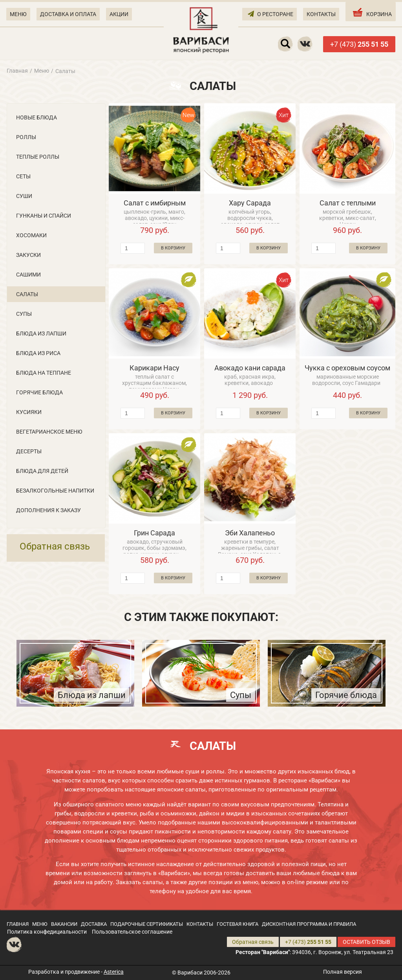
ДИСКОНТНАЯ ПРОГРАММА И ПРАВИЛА (309, 924)
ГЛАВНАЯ (18, 924)
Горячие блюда (39, 392)
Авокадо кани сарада (250, 368)
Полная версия (343, 972)
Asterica (114, 972)
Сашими (28, 275)
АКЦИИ (119, 14)
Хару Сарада (250, 203)
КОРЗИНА (372, 12)
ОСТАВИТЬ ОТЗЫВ (366, 942)
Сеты (23, 176)
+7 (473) (359, 44)
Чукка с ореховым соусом (347, 368)
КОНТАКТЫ (321, 14)
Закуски (28, 255)
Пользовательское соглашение (132, 932)
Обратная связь (55, 546)
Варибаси (190, 973)
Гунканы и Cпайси (44, 216)
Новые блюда (37, 117)
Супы (24, 314)
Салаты (27, 294)
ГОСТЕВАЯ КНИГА (238, 924)
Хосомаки (31, 235)
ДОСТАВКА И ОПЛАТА (68, 14)
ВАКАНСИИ (64, 924)
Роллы (26, 137)
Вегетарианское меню (49, 432)
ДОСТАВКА (94, 924)
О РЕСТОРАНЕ (270, 14)
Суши (24, 196)
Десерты (29, 451)
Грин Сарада (154, 533)
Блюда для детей (42, 471)
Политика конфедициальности (47, 932)
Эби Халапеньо (250, 533)
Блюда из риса (38, 353)
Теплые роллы (38, 157)
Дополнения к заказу (48, 510)
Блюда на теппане (44, 373)
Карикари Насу (154, 368)
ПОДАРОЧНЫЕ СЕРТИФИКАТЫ (147, 924)
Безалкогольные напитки (55, 491)
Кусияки (29, 412)
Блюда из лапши (41, 333)
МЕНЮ (18, 14)
